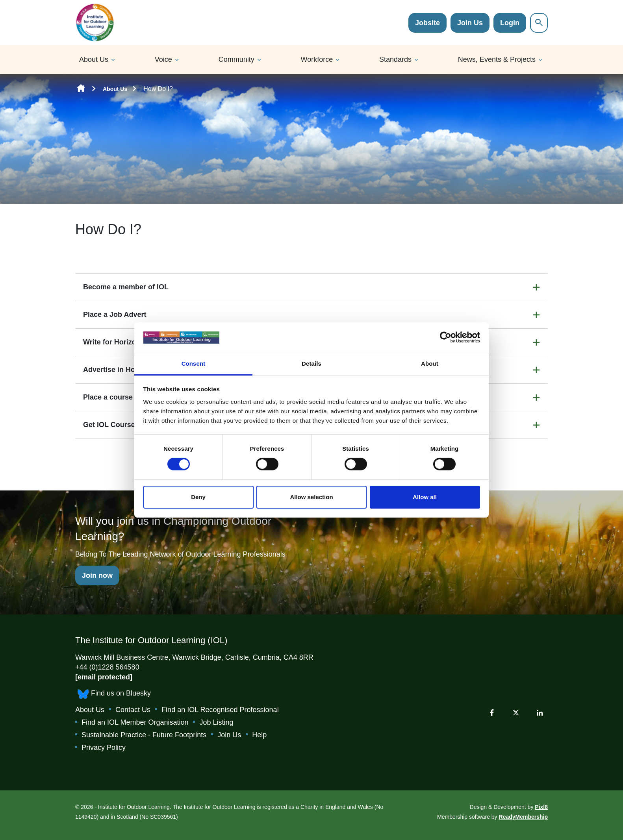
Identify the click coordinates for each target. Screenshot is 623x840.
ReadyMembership (523, 817)
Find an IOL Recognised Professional (220, 710)
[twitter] (516, 712)
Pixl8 (541, 807)
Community (236, 59)
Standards (395, 59)
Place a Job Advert (115, 315)
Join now (97, 575)
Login (510, 23)
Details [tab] (311, 364)
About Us (94, 59)
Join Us (470, 23)
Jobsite (427, 23)
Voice (163, 59)
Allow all (425, 497)
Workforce (317, 59)
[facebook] (492, 712)
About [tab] (430, 364)
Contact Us (133, 710)
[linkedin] (540, 712)
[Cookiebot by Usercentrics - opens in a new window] (446, 337)
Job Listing (216, 722)
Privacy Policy (104, 747)
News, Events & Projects (497, 59)
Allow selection (311, 497)
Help (259, 735)
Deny (198, 497)
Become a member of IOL (126, 287)
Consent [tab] (194, 364)
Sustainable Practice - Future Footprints (144, 735)
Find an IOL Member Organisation (135, 722)
